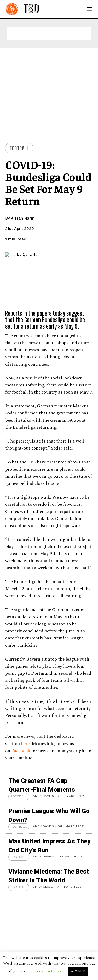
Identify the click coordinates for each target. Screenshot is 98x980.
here (25, 744)
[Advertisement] (49, 33)
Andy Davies (43, 796)
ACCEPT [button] (78, 971)
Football (19, 148)
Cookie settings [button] (48, 971)
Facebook (21, 751)
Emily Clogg (43, 887)
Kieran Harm (23, 218)
